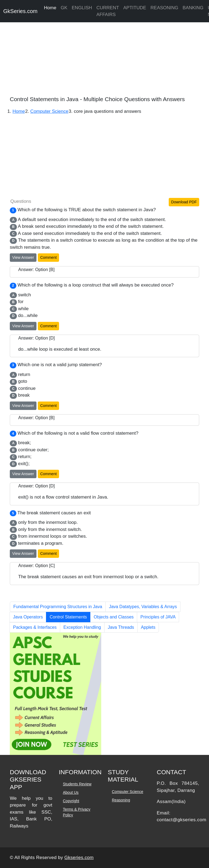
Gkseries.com (79, 858)
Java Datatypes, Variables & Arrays (143, 607)
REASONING (164, 8)
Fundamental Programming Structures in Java (58, 607)
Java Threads (121, 627)
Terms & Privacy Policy (77, 812)
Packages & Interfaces (35, 627)
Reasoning (121, 800)
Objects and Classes (114, 617)
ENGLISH (82, 8)
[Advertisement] (104, 57)
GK (64, 8)
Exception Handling (82, 627)
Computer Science (127, 792)
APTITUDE (135, 8)
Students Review (77, 784)
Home (50, 8)
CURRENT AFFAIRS (108, 11)
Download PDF (184, 202)
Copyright (71, 801)
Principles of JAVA (158, 617)
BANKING (193, 8)
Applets (148, 627)
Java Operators (28, 617)
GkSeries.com (20, 11)
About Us (71, 792)
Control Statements (68, 617)
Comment (49, 257)
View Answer (23, 257)
